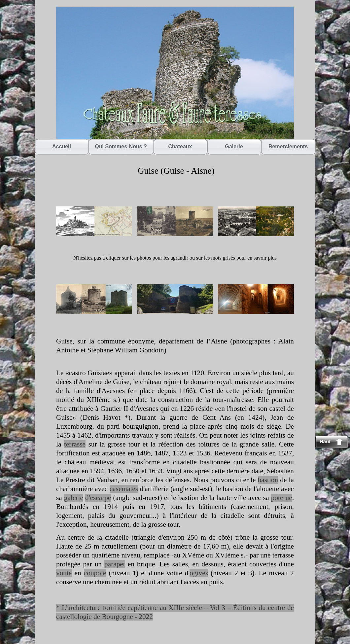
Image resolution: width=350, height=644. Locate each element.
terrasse (75, 444)
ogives (199, 573)
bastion (268, 480)
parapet (115, 564)
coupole (95, 573)
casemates (124, 489)
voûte (64, 573)
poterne (282, 498)
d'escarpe (98, 498)
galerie (74, 498)
